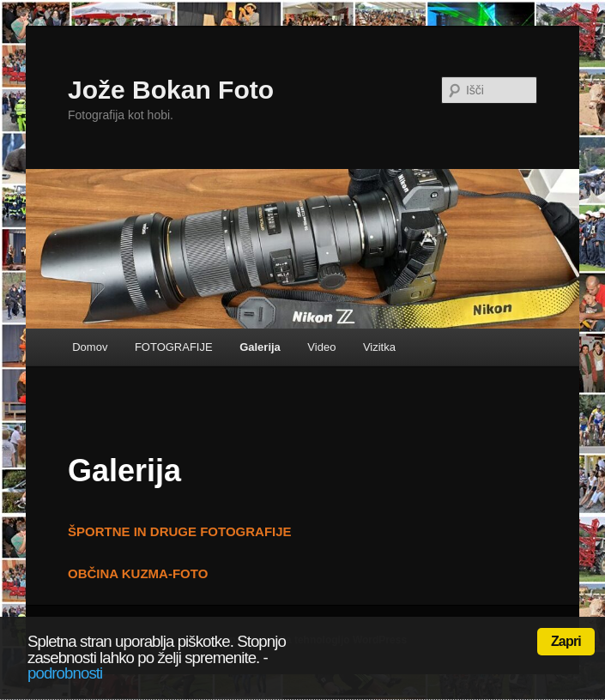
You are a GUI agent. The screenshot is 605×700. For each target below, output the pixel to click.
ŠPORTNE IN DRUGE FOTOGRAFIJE (180, 531)
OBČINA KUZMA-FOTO (138, 573)
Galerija (260, 347)
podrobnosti (65, 673)
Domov (90, 347)
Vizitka (379, 347)
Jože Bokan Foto (171, 90)
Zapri (566, 641)
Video (321, 347)
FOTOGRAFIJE (174, 347)
